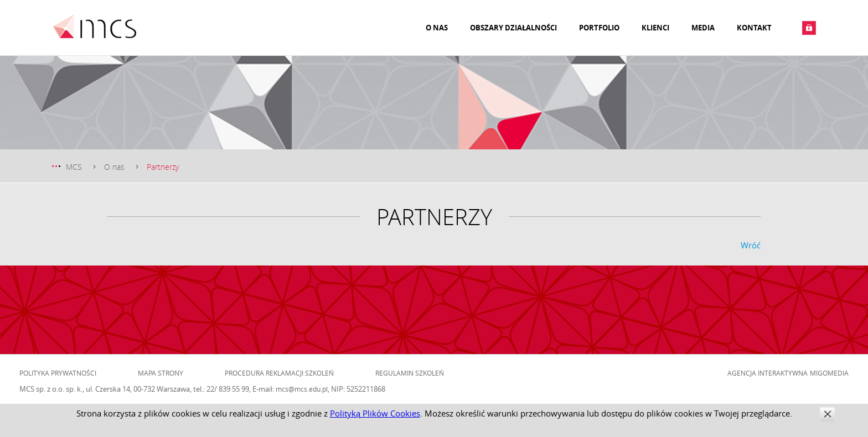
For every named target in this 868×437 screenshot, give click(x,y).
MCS (74, 167)
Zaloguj (809, 28)
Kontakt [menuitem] (754, 28)
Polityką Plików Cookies (375, 413)
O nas (114, 167)
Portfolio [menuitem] (599, 28)
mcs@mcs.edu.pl (302, 389)
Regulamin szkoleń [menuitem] (410, 373)
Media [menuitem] (703, 28)
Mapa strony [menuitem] (161, 373)
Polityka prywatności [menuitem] (58, 373)
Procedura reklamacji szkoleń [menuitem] (279, 373)
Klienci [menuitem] (655, 28)
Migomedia (829, 373)
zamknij (827, 414)
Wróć (751, 245)
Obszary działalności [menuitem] (513, 28)
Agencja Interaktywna (768, 373)
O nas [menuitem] (437, 28)
